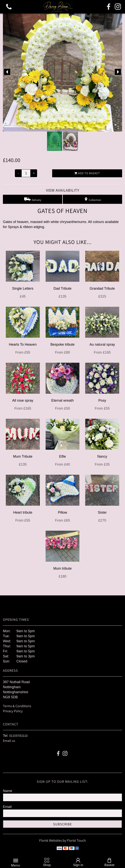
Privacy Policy (13, 711)
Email (7, 807)
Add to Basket (87, 173)
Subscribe (62, 824)
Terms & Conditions (17, 706)
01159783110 (18, 736)
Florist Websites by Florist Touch (62, 840)
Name (8, 791)
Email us (9, 741)
